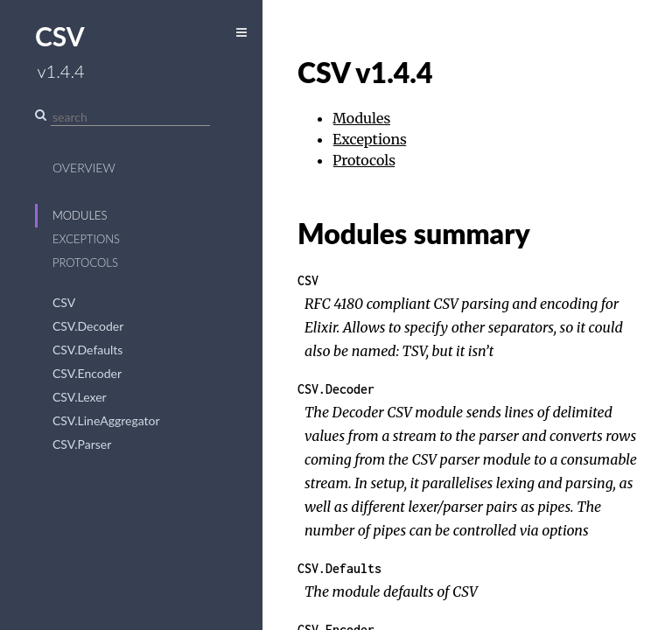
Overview (84, 168)
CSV (64, 302)
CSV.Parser (82, 444)
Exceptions (86, 239)
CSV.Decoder (88, 326)
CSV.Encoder (87, 373)
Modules (80, 215)
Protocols (85, 262)
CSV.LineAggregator (106, 420)
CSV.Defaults (87, 350)
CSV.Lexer (80, 397)
